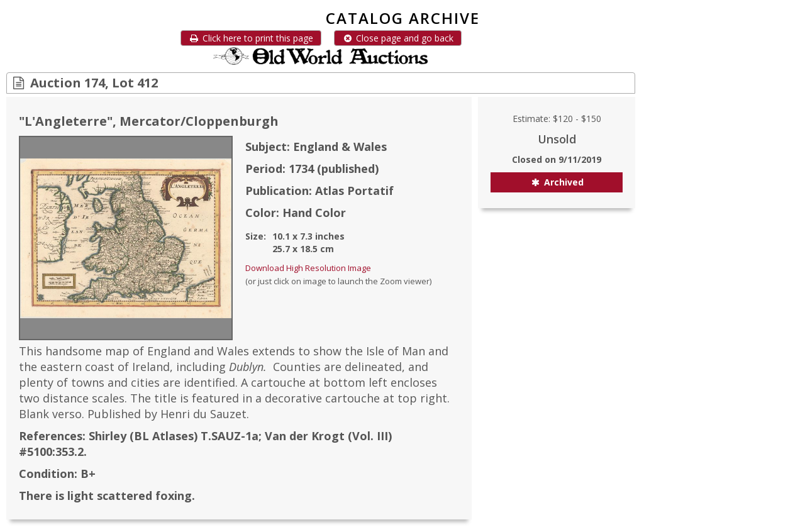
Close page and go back (398, 38)
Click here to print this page (251, 38)
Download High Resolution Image (308, 268)
